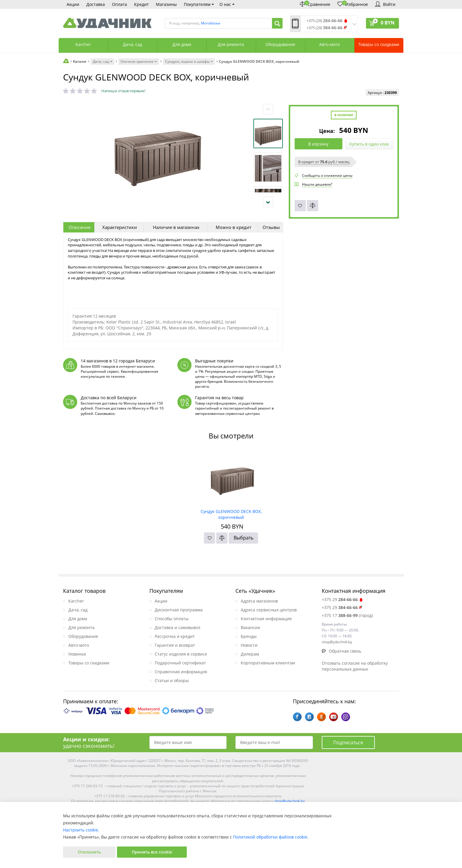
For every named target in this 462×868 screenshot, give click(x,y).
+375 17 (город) (347, 615)
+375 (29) (324, 21)
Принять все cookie (152, 852)
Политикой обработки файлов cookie (270, 837)
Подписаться (348, 742)
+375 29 (343, 599)
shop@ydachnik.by (289, 801)
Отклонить (89, 852)
